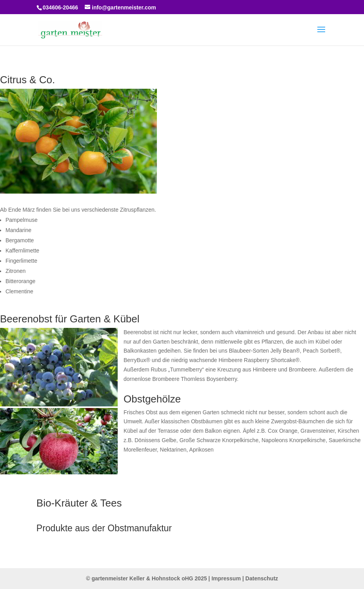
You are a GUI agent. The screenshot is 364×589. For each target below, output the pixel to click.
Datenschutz (262, 578)
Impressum (226, 578)
